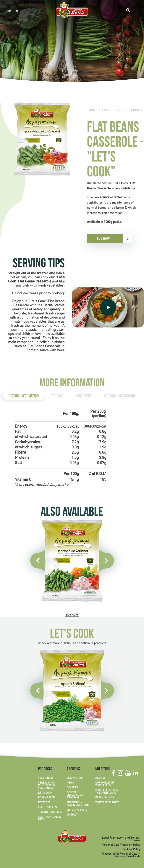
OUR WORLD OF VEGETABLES (105, 784)
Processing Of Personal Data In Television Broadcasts (121, 855)
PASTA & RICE (46, 798)
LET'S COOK (131, 110)
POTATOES (44, 803)
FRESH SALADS (47, 807)
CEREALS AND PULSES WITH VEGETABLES (47, 785)
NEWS (70, 783)
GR (9, 11)
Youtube (128, 773)
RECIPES (100, 778)
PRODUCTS (110, 110)
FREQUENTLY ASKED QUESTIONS (78, 804)
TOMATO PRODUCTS (50, 812)
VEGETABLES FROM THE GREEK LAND (107, 792)
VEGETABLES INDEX (107, 803)
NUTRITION (102, 769)
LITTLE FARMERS (77, 810)
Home (93, 110)
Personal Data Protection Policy (121, 845)
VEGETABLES (46, 778)
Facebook (113, 773)
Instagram (120, 773)
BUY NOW (103, 239)
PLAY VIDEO (108, 307)
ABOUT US (73, 769)
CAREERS (72, 788)
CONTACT (72, 815)
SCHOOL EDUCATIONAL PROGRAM (75, 795)
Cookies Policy (131, 849)
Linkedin (136, 773)
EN (16, 11)
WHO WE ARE (75, 778)
